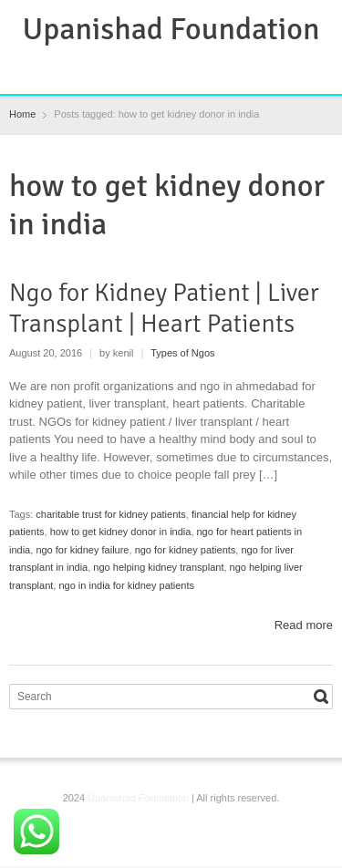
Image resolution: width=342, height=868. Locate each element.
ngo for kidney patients (186, 550)
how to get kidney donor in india (121, 532)
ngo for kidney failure (82, 550)
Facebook (129, 68)
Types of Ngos (182, 353)
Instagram (188, 68)
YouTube (218, 68)
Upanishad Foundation (171, 29)
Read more (304, 625)
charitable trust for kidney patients (110, 514)
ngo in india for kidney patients (126, 585)
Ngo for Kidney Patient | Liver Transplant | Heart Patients (164, 308)
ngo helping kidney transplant (158, 567)
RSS (159, 68)
